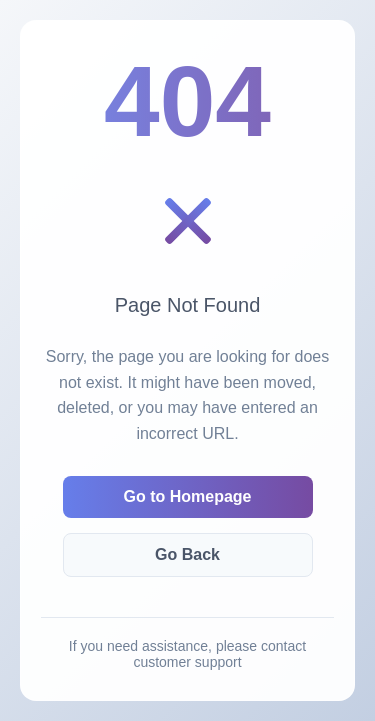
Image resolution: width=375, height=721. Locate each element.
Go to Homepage (187, 496)
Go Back (187, 554)
